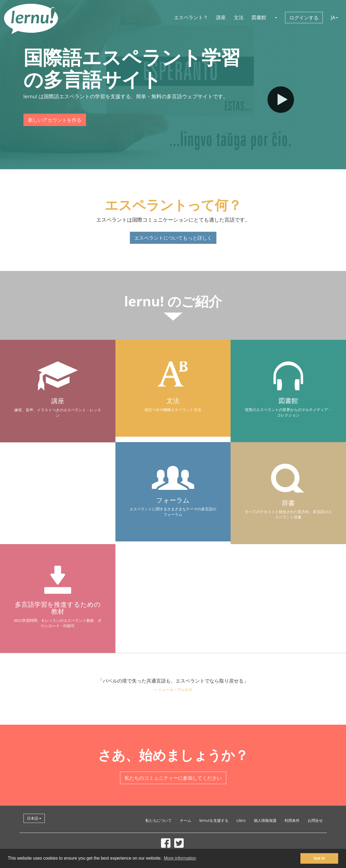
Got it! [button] (319, 858)
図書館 (259, 17)
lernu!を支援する (214, 820)
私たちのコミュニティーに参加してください (173, 778)
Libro (241, 820)
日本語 (34, 818)
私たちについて (159, 820)
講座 (221, 17)
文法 (239, 17)
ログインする (304, 18)
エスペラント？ (191, 17)
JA (334, 17)
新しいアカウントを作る (55, 120)
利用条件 (292, 820)
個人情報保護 (265, 820)
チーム (186, 820)
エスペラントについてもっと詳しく (173, 238)
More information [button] (180, 858)
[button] (276, 17)
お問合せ (315, 820)
